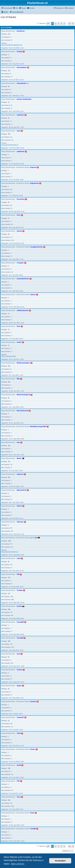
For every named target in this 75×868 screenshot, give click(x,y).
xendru (19, 342)
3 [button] (58, 24)
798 (9, 768)
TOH (18, 781)
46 (12, 531)
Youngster (20, 263)
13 (12, 140)
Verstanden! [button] (60, 861)
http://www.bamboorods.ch (10, 145)
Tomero (33, 749)
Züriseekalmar (22, 67)
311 (9, 71)
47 (11, 612)
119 (12, 806)
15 (12, 774)
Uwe (36, 538)
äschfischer (21, 31)
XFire (19, 326)
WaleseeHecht (22, 490)
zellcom (19, 231)
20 (12, 663)
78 (11, 644)
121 (9, 593)
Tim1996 (33, 829)
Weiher (19, 458)
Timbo (32, 813)
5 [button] (64, 24)
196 (9, 446)
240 (9, 800)
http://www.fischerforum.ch (10, 552)
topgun (19, 686)
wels (18, 442)
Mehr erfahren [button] (18, 864)
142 (9, 461)
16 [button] (70, 24)
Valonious (20, 522)
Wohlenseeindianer (23, 363)
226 (9, 366)
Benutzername (6, 28)
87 (11, 528)
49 (11, 724)
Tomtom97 (20, 717)
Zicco (19, 215)
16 (11, 105)
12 (12, 547)
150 (9, 34)
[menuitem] (16, 8)
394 (9, 641)
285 (9, 609)
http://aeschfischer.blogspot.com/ (12, 45)
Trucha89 (20, 638)
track (18, 654)
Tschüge (20, 590)
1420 (9, 541)
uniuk (19, 558)
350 (9, 134)
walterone (20, 474)
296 (12, 600)
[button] (48, 24)
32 (9, 118)
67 (11, 544)
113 (12, 647)
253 (9, 382)
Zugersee (33, 167)
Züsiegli (19, 51)
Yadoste (33, 295)
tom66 (19, 765)
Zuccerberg (21, 199)
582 (9, 477)
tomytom (33, 701)
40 (9, 202)
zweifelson (20, 115)
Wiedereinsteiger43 (23, 395)
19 (11, 565)
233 (9, 578)
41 (11, 803)
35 (9, 398)
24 (11, 189)
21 (11, 137)
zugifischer (21, 151)
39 (9, 562)
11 (9, 314)
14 (9, 102)
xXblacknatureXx (23, 310)
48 (9, 234)
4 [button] (61, 24)
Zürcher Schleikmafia (24, 99)
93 (9, 657)
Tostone (19, 670)
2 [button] (55, 24)
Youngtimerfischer (36, 247)
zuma (19, 131)
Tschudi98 (20, 622)
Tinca (19, 797)
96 (9, 86)
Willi (18, 379)
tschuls (19, 606)
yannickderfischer (23, 279)
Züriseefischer (22, 83)
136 (12, 596)
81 (11, 205)
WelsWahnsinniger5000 (38, 427)
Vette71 (19, 506)
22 (12, 224)
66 (12, 615)
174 (12, 240)
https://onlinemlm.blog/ (9, 356)
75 (11, 237)
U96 (18, 574)
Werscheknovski (22, 411)
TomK (19, 733)
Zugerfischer (35, 183)
